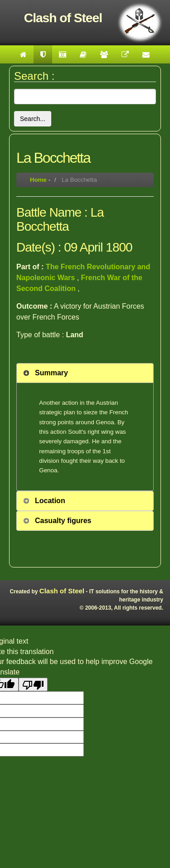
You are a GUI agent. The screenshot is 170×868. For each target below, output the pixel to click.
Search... (33, 119)
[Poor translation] (33, 684)
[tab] (85, 373)
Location (50, 501)
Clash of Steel (62, 591)
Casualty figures (63, 521)
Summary (51, 373)
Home (38, 180)
